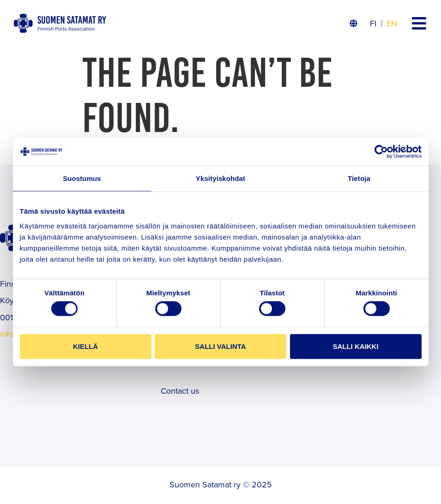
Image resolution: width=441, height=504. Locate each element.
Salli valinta (220, 346)
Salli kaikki (355, 346)
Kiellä (85, 346)
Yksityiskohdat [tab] (220, 178)
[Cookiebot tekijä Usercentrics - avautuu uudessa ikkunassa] (381, 152)
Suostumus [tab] (82, 178)
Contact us (180, 391)
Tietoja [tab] (359, 178)
